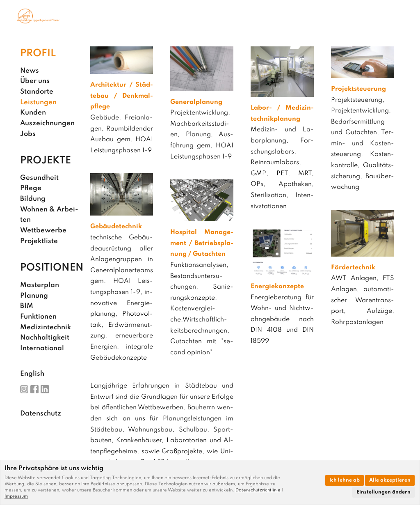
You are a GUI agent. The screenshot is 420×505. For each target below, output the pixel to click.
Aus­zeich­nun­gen (47, 123)
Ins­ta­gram (24, 389)
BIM (27, 306)
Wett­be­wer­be (43, 231)
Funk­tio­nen (38, 317)
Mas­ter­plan (40, 285)
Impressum (16, 496)
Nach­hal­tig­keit (45, 338)
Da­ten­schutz (41, 414)
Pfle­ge (31, 188)
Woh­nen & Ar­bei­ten (49, 215)
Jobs (28, 134)
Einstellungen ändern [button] (383, 492)
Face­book (34, 389)
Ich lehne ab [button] (345, 480)
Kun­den (33, 113)
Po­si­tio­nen (52, 268)
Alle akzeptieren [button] (390, 480)
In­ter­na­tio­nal (42, 348)
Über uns (35, 81)
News (30, 71)
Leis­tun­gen (38, 102)
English (32, 374)
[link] (259, 490)
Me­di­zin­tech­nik (46, 327)
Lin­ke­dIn (45, 389)
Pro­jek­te (46, 161)
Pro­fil (38, 54)
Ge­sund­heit (39, 178)
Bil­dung (33, 199)
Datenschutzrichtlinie (258, 490)
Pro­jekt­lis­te (39, 241)
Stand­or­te (37, 92)
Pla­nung (34, 296)
